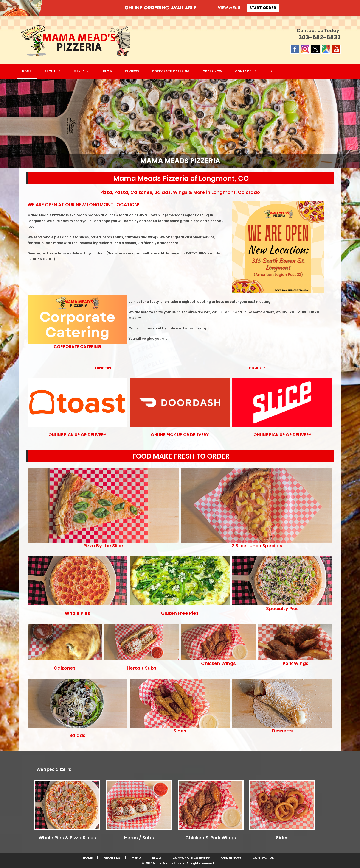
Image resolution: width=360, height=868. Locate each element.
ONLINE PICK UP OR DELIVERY (77, 434)
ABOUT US (112, 857)
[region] (180, 123)
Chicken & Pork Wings (211, 837)
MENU (136, 857)
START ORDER (263, 8)
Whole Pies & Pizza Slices (67, 837)
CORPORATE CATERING (77, 346)
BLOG (157, 857)
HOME (88, 857)
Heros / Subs (139, 837)
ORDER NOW (231, 857)
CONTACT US (263, 857)
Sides (282, 837)
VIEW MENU (229, 8)
